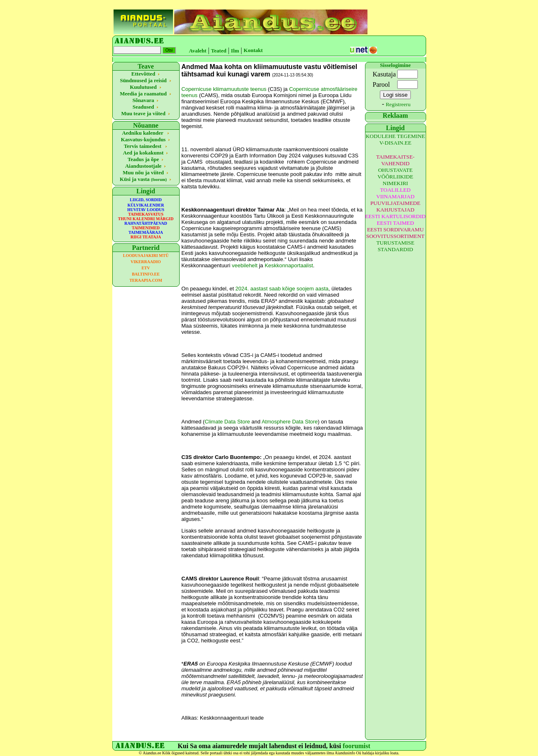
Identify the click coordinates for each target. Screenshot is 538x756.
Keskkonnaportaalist (289, 265)
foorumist (357, 746)
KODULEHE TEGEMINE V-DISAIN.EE (396, 139)
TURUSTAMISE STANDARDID (395, 246)
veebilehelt (244, 265)
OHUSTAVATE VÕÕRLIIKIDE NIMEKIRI (395, 177)
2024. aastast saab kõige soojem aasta (282, 289)
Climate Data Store (228, 422)
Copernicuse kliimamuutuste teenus (224, 89)
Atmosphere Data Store (290, 422)
